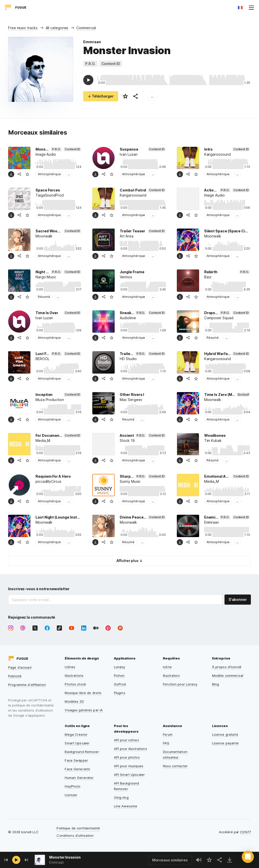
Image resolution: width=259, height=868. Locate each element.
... (152, 96)
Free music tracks (23, 28)
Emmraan (92, 42)
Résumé (44, 297)
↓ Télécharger (101, 96)
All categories (57, 28)
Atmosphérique (49, 174)
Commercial (86, 28)
